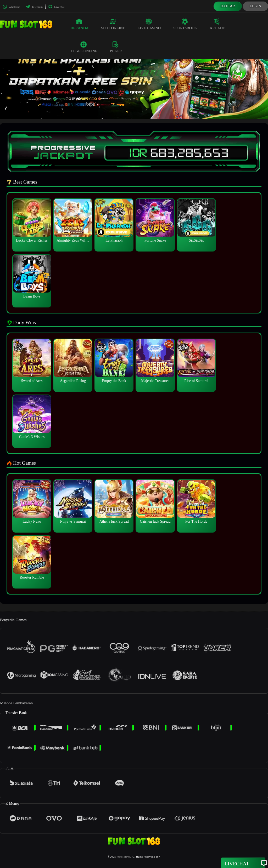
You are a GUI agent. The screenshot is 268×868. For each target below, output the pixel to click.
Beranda (80, 24)
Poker (116, 47)
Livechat (56, 7)
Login (255, 6)
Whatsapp (11, 7)
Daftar (228, 6)
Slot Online (113, 24)
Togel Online (84, 47)
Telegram (34, 7)
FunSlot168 (123, 856)
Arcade (217, 24)
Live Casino (149, 24)
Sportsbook (185, 24)
